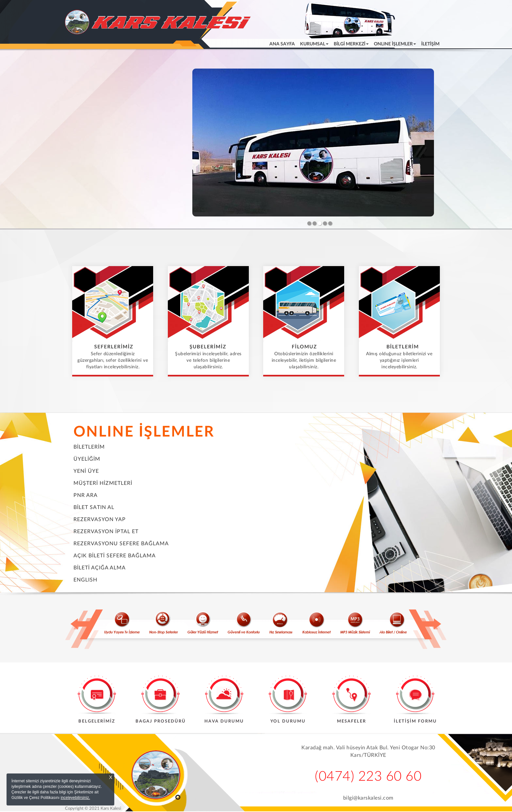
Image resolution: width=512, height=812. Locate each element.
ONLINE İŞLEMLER (144, 432)
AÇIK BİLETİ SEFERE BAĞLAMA (115, 556)
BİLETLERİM (89, 447)
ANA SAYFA (283, 44)
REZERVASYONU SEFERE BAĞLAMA (121, 544)
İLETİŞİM (430, 44)
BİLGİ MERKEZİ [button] (351, 44)
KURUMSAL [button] (314, 44)
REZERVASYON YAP (100, 519)
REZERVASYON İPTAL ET (106, 532)
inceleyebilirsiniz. (75, 798)
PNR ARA (86, 495)
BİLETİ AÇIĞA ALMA (100, 568)
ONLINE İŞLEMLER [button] (395, 44)
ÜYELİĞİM (87, 459)
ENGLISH (85, 580)
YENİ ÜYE (86, 471)
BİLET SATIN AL (94, 507)
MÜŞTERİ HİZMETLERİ (103, 483)
